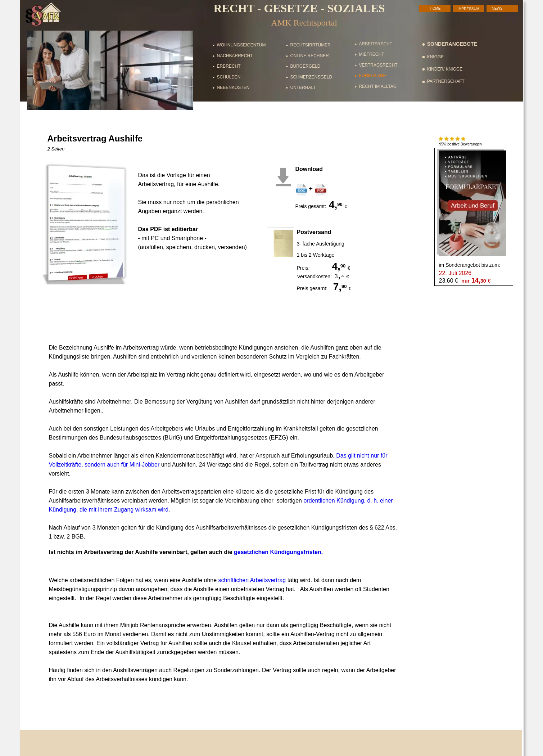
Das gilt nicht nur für (363, 456)
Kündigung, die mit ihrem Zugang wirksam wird (109, 510)
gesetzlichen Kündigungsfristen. (278, 552)
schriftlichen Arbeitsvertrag (252, 580)
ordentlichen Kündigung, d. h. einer (349, 501)
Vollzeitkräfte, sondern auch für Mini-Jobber (104, 465)
